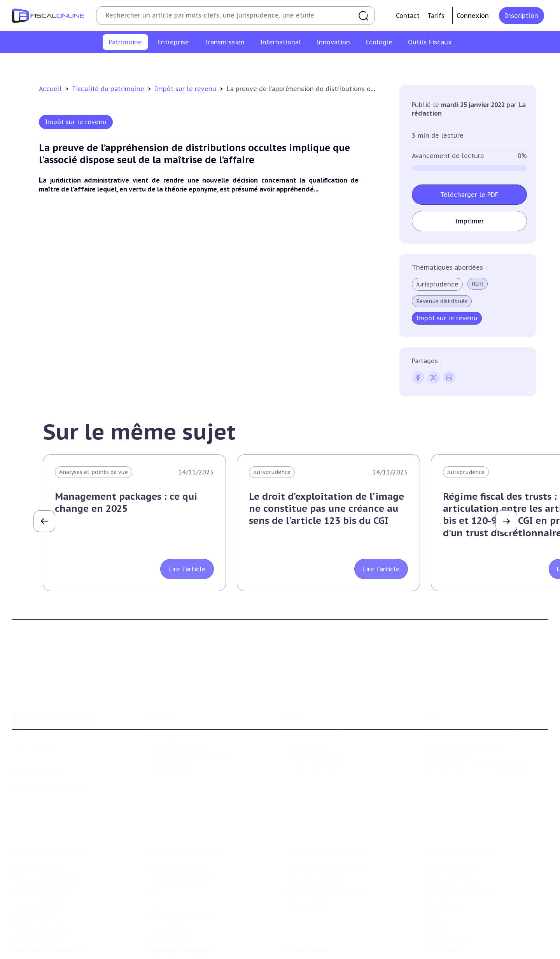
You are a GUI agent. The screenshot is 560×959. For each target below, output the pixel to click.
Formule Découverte (314, 702)
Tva (153, 850)
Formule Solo (305, 714)
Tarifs (436, 16)
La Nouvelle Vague (64, 756)
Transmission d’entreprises (327, 811)
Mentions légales (446, 725)
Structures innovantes (42, 945)
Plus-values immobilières (156, 64)
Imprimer (470, 221)
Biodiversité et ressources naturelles (199, 945)
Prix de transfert (446, 898)
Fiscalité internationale (459, 811)
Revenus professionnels (181, 838)
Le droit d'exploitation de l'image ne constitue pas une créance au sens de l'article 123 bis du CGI (326, 508)
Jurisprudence (437, 284)
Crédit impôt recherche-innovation (59, 933)
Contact (408, 16)
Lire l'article (187, 569)
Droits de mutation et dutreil (326, 850)
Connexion (473, 16)
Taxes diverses (168, 886)
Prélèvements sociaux (412, 64)
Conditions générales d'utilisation (469, 702)
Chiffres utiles (306, 933)
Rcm (478, 284)
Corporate (163, 910)
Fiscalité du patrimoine (109, 89)
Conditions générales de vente (464, 714)
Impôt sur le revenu (85, 64)
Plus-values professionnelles (326, 827)
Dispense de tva (307, 862)
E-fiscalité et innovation (48, 917)
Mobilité (435, 886)
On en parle (441, 917)
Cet (154, 862)
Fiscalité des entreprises (186, 811)
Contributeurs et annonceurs (189, 725)
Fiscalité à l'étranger (451, 838)
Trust (431, 874)
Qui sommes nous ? (176, 702)
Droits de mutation (294, 64)
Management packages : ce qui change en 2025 (126, 502)
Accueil (50, 89)
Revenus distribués (442, 301)
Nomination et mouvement (461, 933)
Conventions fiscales (451, 827)
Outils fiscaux (307, 917)
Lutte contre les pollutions (186, 933)
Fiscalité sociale (170, 898)
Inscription (521, 16)
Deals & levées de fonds (456, 945)
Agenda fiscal (304, 945)
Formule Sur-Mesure (314, 738)
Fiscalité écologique (179, 917)
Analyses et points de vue (94, 472)
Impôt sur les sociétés (179, 827)
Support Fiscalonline (177, 714)
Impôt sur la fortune (229, 64)
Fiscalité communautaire (458, 850)
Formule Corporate (312, 725)
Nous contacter (170, 738)
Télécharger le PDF (469, 195)
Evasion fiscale (443, 862)
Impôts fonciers (351, 64)
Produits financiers (477, 64)
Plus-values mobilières (317, 838)
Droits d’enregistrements (183, 874)
